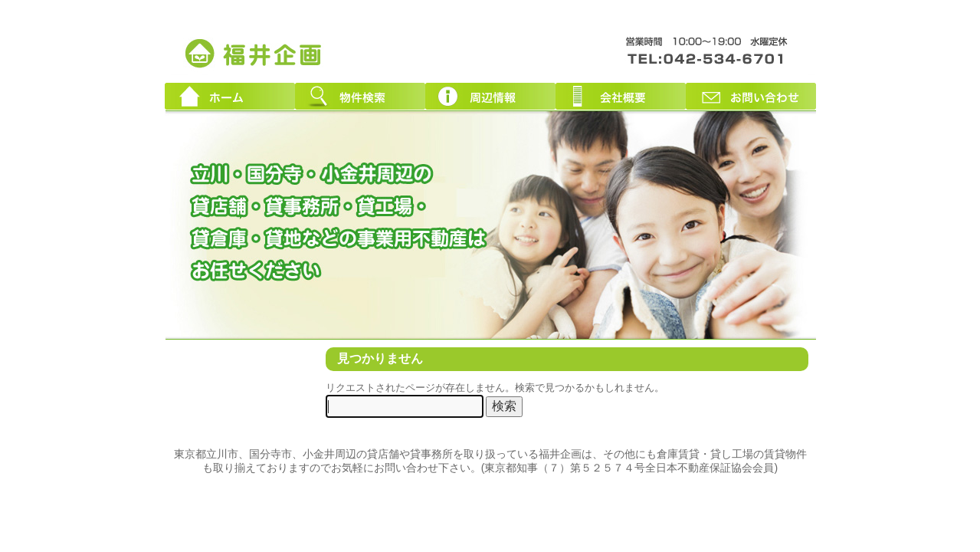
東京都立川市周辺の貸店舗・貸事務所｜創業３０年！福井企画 (254, 52)
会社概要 (621, 96)
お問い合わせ (751, 96)
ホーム (230, 96)
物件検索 (360, 96)
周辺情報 (490, 96)
